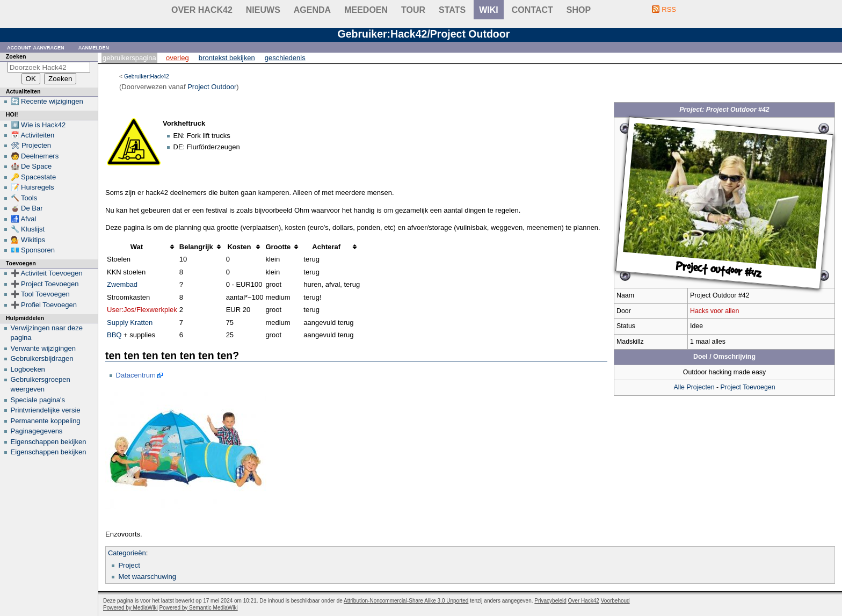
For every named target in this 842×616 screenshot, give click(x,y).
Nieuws (263, 10)
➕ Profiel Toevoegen (44, 305)
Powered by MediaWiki (130, 608)
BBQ (114, 335)
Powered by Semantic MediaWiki (199, 608)
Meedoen (366, 10)
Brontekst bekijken (227, 58)
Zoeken (16, 56)
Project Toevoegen (748, 387)
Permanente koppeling (46, 421)
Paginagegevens (37, 431)
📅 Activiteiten (33, 135)
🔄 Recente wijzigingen (47, 101)
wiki (489, 10)
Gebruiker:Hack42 (147, 77)
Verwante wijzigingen (43, 348)
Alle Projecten (694, 387)
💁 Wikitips (28, 240)
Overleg (177, 58)
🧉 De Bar (27, 208)
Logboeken (28, 369)
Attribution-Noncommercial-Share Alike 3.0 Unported (406, 601)
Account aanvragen (36, 47)
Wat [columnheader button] (137, 247)
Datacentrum (136, 375)
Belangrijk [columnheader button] (196, 247)
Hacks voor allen (714, 311)
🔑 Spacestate (34, 177)
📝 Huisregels (32, 187)
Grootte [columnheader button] (278, 247)
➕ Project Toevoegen (45, 284)
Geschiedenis (285, 58)
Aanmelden (94, 47)
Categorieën (127, 553)
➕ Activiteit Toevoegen (47, 273)
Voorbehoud (615, 601)
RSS (669, 9)
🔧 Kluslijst (28, 229)
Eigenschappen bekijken (49, 442)
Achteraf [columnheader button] (326, 247)
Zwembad (122, 284)
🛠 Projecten (31, 145)
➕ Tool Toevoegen (40, 294)
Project (129, 565)
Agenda (312, 10)
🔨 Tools (24, 198)
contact (532, 10)
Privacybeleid (550, 601)
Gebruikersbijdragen (42, 358)
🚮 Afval (24, 219)
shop (579, 10)
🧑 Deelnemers (35, 156)
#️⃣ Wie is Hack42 (38, 125)
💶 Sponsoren (33, 250)
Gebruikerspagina (129, 58)
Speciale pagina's (38, 400)
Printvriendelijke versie (46, 410)
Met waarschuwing (147, 577)
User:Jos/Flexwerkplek (142, 310)
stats (452, 10)
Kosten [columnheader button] (239, 247)
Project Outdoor (212, 87)
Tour (413, 10)
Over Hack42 (202, 10)
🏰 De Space (31, 166)
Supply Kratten (130, 323)
